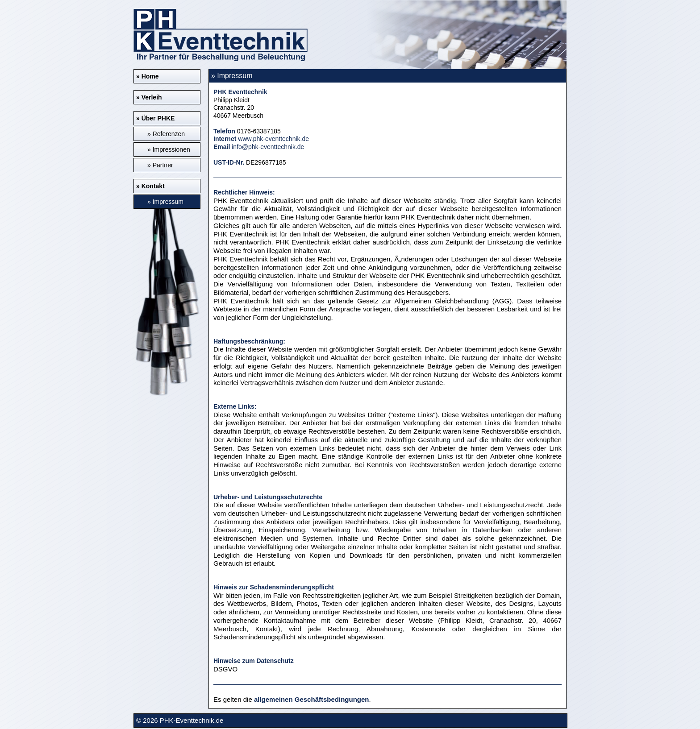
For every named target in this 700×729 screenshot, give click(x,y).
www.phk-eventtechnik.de (273, 139)
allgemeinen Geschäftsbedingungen (312, 699)
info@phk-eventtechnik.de (268, 147)
